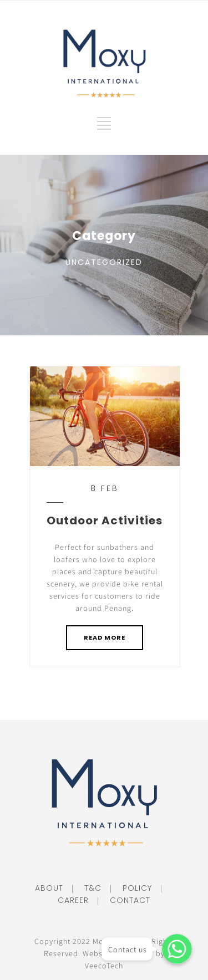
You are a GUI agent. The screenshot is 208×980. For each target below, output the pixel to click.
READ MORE (105, 637)
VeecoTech (104, 966)
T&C (89, 888)
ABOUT (49, 888)
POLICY (133, 888)
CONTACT (126, 900)
